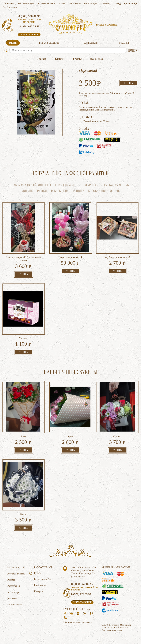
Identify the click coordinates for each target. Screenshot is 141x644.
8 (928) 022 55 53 (29, 26)
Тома (23, 436)
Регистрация (131, 3)
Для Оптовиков (10, 7)
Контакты (105, 3)
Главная (42, 59)
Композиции (91, 43)
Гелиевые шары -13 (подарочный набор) (23, 259)
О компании (9, 3)
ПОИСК (133, 51)
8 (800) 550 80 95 (29, 16)
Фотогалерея (75, 3)
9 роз (70, 436)
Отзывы (62, 3)
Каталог (60, 59)
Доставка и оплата (46, 3)
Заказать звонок (29, 34)
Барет (23, 514)
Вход (118, 3)
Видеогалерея (91, 3)
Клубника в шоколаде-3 (117, 257)
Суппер (117, 436)
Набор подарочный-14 (70, 257)
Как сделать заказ (26, 3)
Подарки (124, 43)
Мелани (23, 338)
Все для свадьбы (49, 43)
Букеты (13, 43)
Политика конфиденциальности (78, 622)
